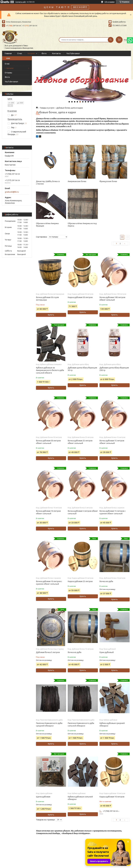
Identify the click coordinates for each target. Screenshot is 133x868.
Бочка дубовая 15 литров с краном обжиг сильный (113, 512)
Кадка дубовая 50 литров (80, 297)
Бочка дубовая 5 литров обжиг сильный (83, 512)
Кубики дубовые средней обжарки (112, 724)
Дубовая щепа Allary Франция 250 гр (114, 369)
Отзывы (8, 73)
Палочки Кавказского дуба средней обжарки (49, 724)
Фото (44, 53)
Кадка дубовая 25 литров (80, 581)
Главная (8, 53)
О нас (20, 53)
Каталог (31, 53)
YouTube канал (73, 53)
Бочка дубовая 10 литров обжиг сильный (48, 512)
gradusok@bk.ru (12, 192)
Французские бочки (108, 181)
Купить (51, 315)
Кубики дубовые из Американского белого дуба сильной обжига (50, 370)
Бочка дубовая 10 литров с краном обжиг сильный (49, 583)
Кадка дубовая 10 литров (112, 797)
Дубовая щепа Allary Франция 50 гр (82, 369)
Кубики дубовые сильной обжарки (80, 798)
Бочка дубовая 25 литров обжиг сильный (80, 442)
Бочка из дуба (106, 581)
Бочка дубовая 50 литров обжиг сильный (48, 442)
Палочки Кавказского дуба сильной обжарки (81, 724)
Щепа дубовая (43, 797)
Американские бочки (77, 181)
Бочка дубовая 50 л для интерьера (47, 299)
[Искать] (111, 40)
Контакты (56, 53)
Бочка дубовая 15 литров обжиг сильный (112, 442)
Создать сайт (21, 2)
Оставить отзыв (119, 25)
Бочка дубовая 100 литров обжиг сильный (112, 299)
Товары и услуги (47, 108)
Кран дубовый (107, 652)
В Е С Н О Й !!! (80, 7)
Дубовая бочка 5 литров (48, 652)
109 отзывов (109, 2)
